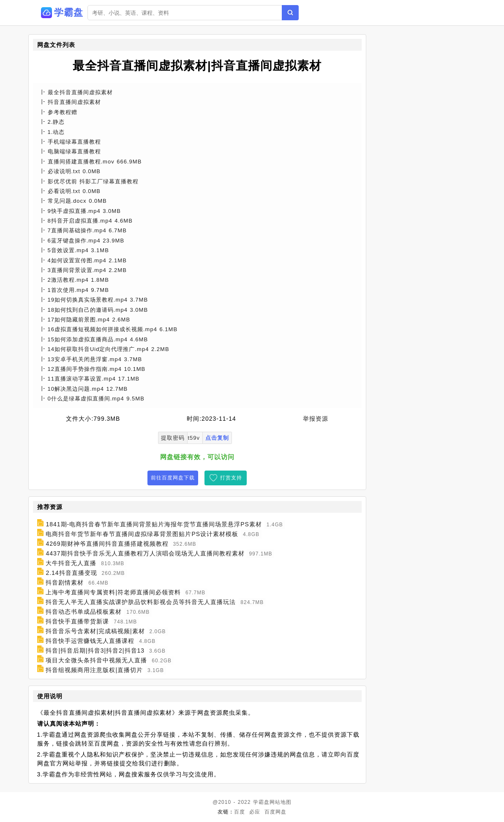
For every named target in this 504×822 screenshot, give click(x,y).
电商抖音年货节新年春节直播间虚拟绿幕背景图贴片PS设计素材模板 (142, 534)
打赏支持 (231, 478)
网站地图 (281, 802)
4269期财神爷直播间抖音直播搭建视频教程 (107, 544)
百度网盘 (275, 812)
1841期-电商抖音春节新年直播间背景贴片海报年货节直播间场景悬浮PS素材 (154, 524)
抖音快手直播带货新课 (77, 621)
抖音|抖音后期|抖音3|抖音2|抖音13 (95, 651)
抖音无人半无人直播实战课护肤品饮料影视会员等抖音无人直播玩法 (141, 602)
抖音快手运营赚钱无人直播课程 (90, 641)
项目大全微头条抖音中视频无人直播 (96, 660)
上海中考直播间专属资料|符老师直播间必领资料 (113, 592)
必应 (255, 812)
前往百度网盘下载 (173, 478)
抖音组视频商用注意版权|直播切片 (94, 670)
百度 (240, 812)
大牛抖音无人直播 (71, 563)
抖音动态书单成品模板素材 (84, 612)
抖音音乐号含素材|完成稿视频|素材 (95, 631)
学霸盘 (261, 802)
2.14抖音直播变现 (71, 573)
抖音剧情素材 (65, 582)
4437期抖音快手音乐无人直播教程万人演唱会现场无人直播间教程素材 (145, 553)
